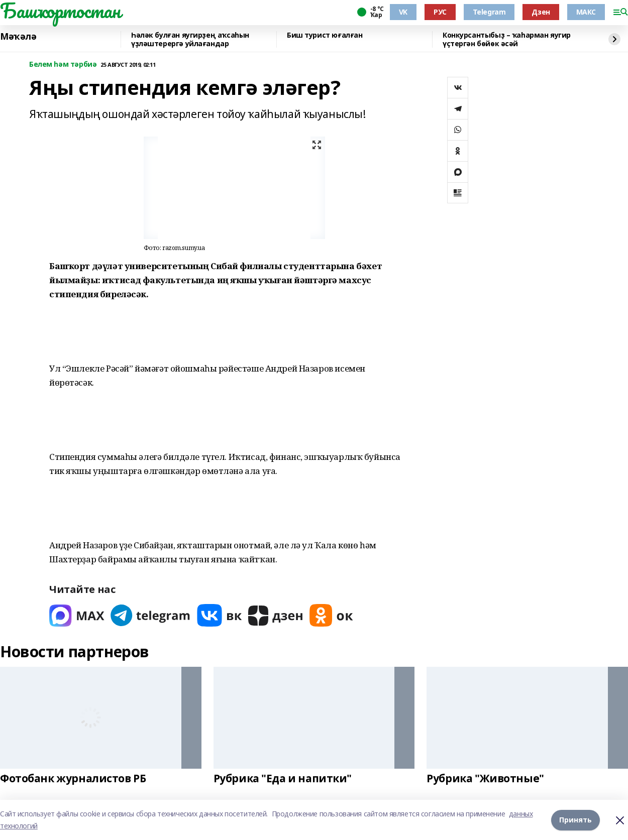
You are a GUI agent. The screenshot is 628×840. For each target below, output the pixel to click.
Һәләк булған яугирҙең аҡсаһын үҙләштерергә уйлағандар (190, 39)
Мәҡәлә (18, 37)
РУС (440, 12)
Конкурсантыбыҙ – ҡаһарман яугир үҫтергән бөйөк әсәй (507, 39)
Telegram (489, 12)
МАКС (586, 12)
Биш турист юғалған (325, 35)
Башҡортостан (60, 11)
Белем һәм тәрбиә (63, 65)
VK (403, 12)
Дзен (541, 12)
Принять (575, 820)
